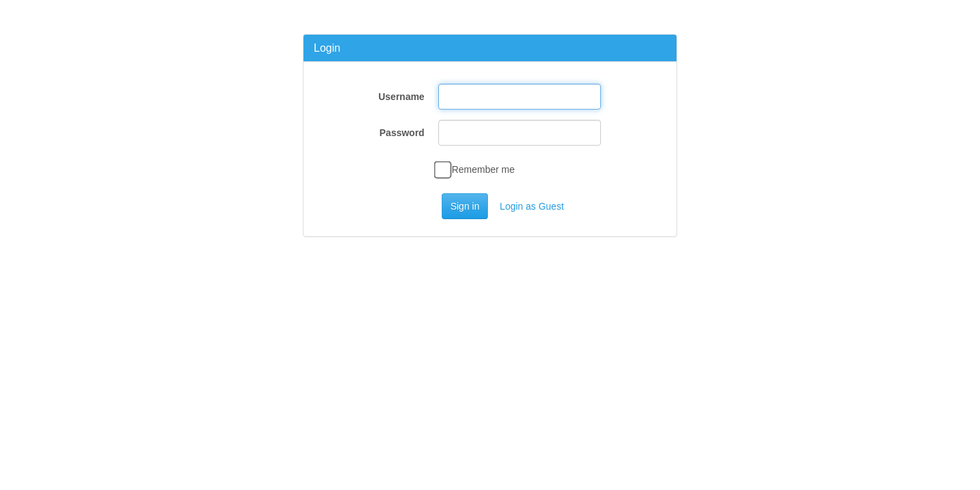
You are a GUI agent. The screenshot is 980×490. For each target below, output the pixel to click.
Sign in (465, 206)
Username (402, 97)
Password (402, 133)
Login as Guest (532, 206)
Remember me (477, 169)
